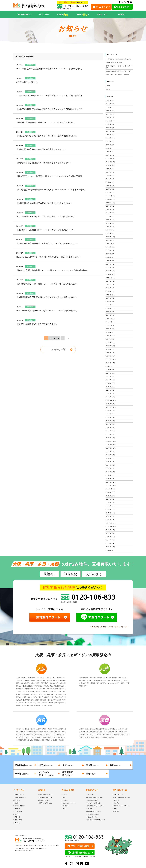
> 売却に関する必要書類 (93, 803)
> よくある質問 (18, 811)
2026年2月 (110, 107)
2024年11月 (110, 158)
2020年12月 (110, 319)
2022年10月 (110, 244)
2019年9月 (110, 370)
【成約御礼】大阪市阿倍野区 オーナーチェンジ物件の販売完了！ (46, 230)
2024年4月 (110, 182)
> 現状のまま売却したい (45, 803)
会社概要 (121, 15)
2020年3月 (110, 349)
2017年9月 (110, 451)
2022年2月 (110, 271)
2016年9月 (110, 492)
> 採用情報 (17, 817)
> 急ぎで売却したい (44, 800)
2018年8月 (110, 414)
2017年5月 (110, 465)
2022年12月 (110, 237)
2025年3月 (110, 145)
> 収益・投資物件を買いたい (121, 797)
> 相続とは (89, 809)
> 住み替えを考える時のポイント (96, 820)
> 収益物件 (116, 811)
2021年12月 (110, 278)
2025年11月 (110, 118)
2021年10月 (110, 285)
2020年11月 (110, 322)
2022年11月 (110, 240)
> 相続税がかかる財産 (92, 814)
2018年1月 (110, 438)
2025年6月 (110, 135)
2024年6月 (110, 176)
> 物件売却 (17, 800)
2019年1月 (110, 397)
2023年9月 (110, 206)
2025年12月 (110, 114)
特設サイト (101, 15)
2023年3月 (110, 227)
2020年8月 (110, 332)
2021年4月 (110, 305)
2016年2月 (110, 516)
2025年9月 (110, 124)
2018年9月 (110, 411)
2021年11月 (110, 281)
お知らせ (108, 89)
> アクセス (17, 823)
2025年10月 (110, 121)
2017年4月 (110, 469)
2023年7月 (110, 213)
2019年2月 (110, 394)
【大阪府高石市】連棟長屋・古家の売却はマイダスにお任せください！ (48, 243)
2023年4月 (110, 223)
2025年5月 (110, 138)
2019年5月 (110, 383)
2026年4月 (110, 101)
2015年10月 (110, 530)
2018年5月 (110, 424)
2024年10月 (110, 162)
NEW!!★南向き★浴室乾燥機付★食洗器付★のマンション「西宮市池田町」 (50, 69)
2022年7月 (110, 254)
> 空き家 (64, 795)
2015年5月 (110, 547)
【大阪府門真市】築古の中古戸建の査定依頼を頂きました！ (43, 149)
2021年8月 (110, 291)
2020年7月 (110, 336)
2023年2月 (110, 230)
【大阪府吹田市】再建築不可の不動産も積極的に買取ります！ (44, 163)
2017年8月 (110, 455)
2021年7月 (110, 295)
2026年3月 (110, 104)
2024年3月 (110, 186)
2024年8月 (110, 169)
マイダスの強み (44, 15)
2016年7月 (110, 499)
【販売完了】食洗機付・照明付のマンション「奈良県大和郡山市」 (46, 122)
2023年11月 (110, 199)
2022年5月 (110, 261)
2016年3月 (110, 513)
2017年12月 (111, 441)
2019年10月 (110, 366)
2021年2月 (110, 312)
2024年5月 (110, 179)
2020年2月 (110, 353)
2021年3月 (110, 308)
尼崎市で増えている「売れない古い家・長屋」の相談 (119, 67)
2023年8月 (110, 210)
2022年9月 (110, 247)
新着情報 (108, 86)
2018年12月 (111, 400)
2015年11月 (111, 526)
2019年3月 (110, 390)
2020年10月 (110, 325)
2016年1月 (110, 520)
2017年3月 (110, 472)
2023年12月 (110, 196)
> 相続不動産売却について (94, 811)
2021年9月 (110, 288)
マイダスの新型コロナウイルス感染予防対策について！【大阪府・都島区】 (50, 96)
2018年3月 (110, 431)
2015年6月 (110, 543)
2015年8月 (110, 537)
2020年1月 (110, 356)
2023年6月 (110, 216)
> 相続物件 (17, 803)
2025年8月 (110, 128)
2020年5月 (110, 342)
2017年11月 (111, 445)
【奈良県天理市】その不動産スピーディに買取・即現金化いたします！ (48, 284)
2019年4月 (110, 387)
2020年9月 (110, 329)
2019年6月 (110, 380)
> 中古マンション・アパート (121, 806)
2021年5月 (110, 302)
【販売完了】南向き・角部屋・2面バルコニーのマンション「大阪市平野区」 (50, 176)
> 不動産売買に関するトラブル (95, 806)
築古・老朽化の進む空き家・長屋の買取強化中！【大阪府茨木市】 (46, 217)
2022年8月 (110, 250)
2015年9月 (110, 533)
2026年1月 (110, 111)
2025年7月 (110, 131)
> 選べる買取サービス (20, 797)
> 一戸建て (65, 800)
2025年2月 (110, 148)
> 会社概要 (17, 814)
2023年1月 (110, 233)
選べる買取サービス (25, 15)
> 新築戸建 (116, 800)
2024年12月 (110, 155)
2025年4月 (110, 141)
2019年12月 (111, 360)
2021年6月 (110, 298)
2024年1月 (110, 193)
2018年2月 (110, 434)
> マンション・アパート (69, 803)
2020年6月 (110, 339)
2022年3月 (110, 267)
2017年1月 (110, 479)
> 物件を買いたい (118, 795)
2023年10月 (110, 203)
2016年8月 (110, 496)
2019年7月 (110, 377)
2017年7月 (110, 458)
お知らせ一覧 (58, 349)
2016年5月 (110, 506)
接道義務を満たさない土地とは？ (115, 62)
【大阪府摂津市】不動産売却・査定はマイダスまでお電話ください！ (47, 297)
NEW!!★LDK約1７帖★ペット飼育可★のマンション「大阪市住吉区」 (47, 311)
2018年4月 (110, 428)
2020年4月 (110, 346)
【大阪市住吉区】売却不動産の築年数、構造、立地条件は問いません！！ (49, 136)
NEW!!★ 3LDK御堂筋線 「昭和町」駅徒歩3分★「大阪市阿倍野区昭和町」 (49, 257)
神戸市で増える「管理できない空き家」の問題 (118, 59)
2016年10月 (111, 489)
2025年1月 (110, 152)
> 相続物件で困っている (45, 797)
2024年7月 (110, 172)
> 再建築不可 (65, 806)
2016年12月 (111, 482)
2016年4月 (110, 509)
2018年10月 (111, 407)
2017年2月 (110, 475)
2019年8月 (110, 373)
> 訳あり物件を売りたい (45, 795)
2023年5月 (110, 220)
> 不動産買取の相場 (92, 800)
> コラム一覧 (90, 795)
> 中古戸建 (116, 803)
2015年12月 (111, 523)
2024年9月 (110, 165)
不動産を (63, 15)
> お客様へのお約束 (19, 806)
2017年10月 (111, 448)
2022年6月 (110, 257)
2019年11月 (110, 363)
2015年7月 (110, 540)
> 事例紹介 (17, 809)
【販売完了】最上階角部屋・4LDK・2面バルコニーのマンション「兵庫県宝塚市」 (53, 270)
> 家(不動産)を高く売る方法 (94, 797)
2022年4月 (110, 264)
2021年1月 (110, 315)
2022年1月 (110, 274)
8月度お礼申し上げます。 (28, 82)
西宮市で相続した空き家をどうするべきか (117, 75)
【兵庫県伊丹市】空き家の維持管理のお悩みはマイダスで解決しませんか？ (50, 109)
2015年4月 (110, 550)
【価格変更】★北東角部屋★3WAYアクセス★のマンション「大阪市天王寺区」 (51, 190)
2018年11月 (111, 404)
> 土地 (64, 809)
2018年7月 (110, 417)
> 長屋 (64, 797)
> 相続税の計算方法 (92, 817)
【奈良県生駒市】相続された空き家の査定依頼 (37, 324)
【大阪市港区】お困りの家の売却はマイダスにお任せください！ (45, 203)
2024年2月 (110, 189)
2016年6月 (110, 503)
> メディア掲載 (18, 820)
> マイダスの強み (19, 795)
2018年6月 (110, 421)
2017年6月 (110, 462)
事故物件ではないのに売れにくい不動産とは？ (118, 71)
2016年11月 (111, 486)
